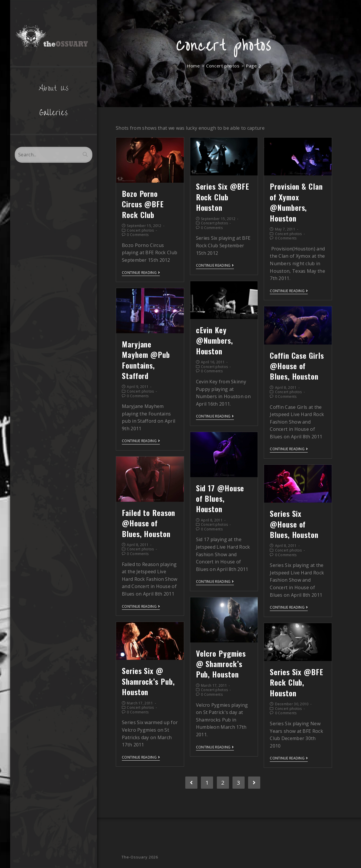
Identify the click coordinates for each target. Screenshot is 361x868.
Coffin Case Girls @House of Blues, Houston (297, 366)
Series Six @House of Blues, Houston (294, 524)
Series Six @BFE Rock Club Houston (223, 197)
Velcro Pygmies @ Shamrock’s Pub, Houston (221, 664)
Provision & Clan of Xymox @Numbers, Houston (296, 202)
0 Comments (138, 235)
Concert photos (140, 230)
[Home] (193, 66)
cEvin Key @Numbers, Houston (215, 340)
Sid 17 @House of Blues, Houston (220, 499)
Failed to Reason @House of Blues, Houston (149, 523)
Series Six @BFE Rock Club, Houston (297, 682)
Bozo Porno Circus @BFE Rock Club (143, 204)
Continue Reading (141, 273)
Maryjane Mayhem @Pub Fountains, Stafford (146, 360)
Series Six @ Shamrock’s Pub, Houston (148, 681)
